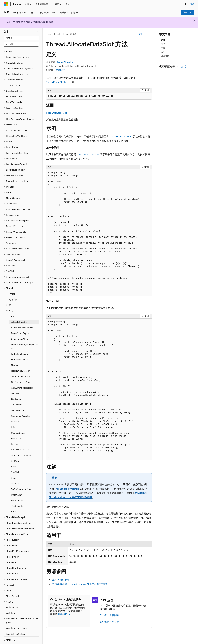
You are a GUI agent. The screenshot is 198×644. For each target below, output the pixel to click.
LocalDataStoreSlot (56, 113)
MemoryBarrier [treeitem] (18, 429)
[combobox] (21, 38)
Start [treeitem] (13, 474)
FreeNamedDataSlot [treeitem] (21, 367)
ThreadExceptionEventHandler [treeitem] (20, 525)
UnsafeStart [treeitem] (17, 491)
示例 (163, 44)
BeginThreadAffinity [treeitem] (20, 335)
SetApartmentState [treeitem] (20, 446)
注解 (163, 48)
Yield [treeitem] (13, 508)
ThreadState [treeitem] (12, 570)
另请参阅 (165, 56)
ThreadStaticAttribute (58, 82)
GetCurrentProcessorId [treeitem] (22, 384)
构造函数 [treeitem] (13, 296)
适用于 (164, 52)
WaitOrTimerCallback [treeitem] (16, 630)
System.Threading (65, 62)
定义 (163, 40)
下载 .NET (188, 12)
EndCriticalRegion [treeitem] (19, 350)
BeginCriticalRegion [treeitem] (20, 329)
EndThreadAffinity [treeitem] (19, 356)
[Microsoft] (6, 4)
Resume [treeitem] (15, 440)
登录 (192, 4)
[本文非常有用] (182, 67)
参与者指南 (64, 614)
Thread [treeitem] (12, 290)
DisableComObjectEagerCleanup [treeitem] (25, 343)
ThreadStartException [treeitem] (16, 564)
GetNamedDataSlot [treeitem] (20, 412)
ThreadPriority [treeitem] (13, 553)
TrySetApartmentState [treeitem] (22, 485)
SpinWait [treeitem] (15, 468)
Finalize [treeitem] (15, 361)
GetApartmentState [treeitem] (20, 373)
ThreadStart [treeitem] (12, 558)
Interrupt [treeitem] (15, 418)
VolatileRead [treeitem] (17, 497)
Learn (49, 34)
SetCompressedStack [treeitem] (21, 451)
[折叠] (38, 32)
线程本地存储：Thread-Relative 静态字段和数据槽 (79, 584)
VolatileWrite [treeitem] (17, 502)
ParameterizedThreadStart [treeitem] (18, 205)
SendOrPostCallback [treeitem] (16, 256)
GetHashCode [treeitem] (18, 406)
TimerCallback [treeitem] (13, 592)
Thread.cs (59, 70)
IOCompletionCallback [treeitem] (17, 126)
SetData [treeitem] (15, 457)
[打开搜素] (186, 4)
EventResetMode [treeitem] (14, 93)
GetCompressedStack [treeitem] (21, 378)
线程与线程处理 (61, 580)
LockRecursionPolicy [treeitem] (16, 166)
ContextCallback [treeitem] (14, 81)
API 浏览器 (72, 34)
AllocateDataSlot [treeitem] (19, 318)
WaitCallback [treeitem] (12, 603)
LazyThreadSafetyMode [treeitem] (17, 149)
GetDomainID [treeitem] (18, 401)
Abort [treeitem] (14, 312)
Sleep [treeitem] (14, 463)
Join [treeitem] (13, 423)
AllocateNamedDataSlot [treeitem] (22, 324)
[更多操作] (149, 34)
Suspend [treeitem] (15, 480)
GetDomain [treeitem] (17, 395)
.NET (59, 34)
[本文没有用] (185, 67)
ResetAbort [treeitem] (16, 434)
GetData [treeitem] (15, 389)
